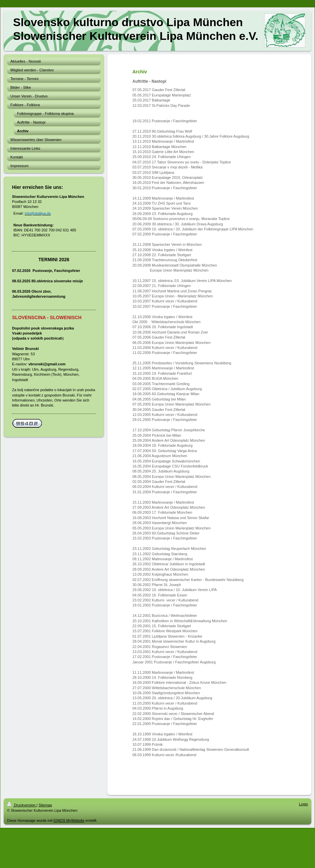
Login (303, 804)
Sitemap (45, 805)
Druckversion (22, 805)
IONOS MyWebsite (69, 820)
